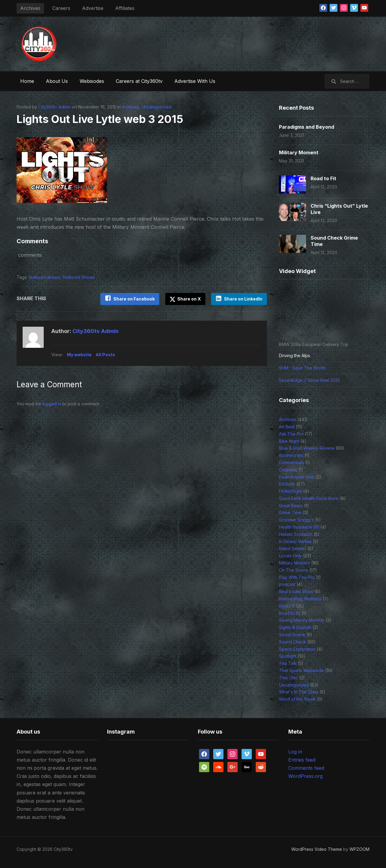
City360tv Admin (54, 107)
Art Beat (287, 427)
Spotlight (288, 656)
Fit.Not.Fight (290, 491)
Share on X (185, 299)
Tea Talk (288, 663)
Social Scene (292, 635)
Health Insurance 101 (299, 527)
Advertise (93, 8)
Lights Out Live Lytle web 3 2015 (102, 119)
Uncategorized (156, 107)
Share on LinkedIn (243, 299)
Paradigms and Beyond (307, 127)
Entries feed (302, 760)
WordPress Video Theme (317, 849)
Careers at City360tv (139, 81)
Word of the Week (297, 699)
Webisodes (92, 81)
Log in (295, 752)
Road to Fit (323, 178)
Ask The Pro (291, 434)
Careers (61, 8)
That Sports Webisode (301, 670)
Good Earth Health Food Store (309, 498)
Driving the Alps (294, 355)
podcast (287, 584)
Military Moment (299, 153)
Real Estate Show (296, 591)
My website (79, 355)
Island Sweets (293, 548)
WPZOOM (359, 849)
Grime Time (290, 513)
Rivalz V (287, 606)
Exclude (287, 484)
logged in (52, 404)
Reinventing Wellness (300, 599)
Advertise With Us (195, 81)
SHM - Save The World (302, 368)
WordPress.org (305, 776)
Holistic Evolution (296, 534)
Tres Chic (288, 678)
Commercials (292, 462)
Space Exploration (297, 649)
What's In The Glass (299, 692)
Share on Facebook (134, 299)
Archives (30, 8)
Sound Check (293, 642)
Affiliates (125, 8)
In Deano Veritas (295, 541)
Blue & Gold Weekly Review (307, 448)
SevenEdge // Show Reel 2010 (309, 380)
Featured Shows (79, 277)
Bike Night (289, 441)
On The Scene (294, 570)
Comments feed (306, 768)
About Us (57, 81)
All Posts (105, 355)
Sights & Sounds (295, 627)
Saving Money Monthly (302, 620)
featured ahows (44, 277)
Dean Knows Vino (297, 477)
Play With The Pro (297, 577)
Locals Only (290, 556)
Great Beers (291, 506)
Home (27, 81)
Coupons (288, 470)
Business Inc (291, 455)
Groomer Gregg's (296, 520)
